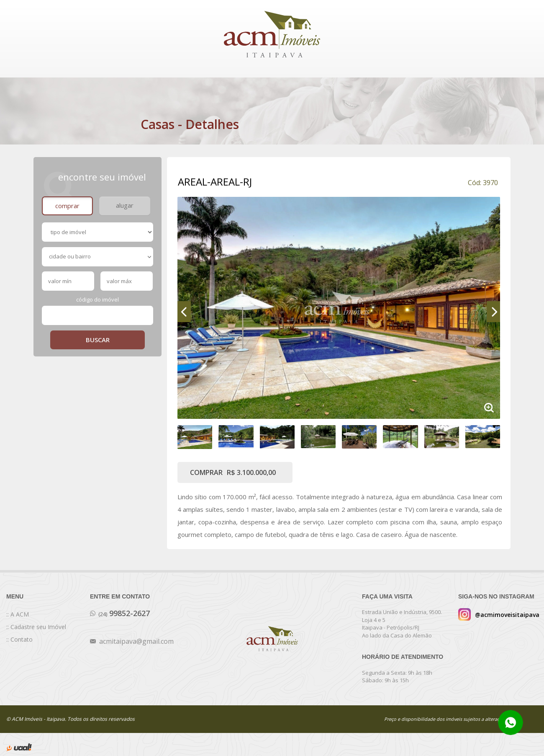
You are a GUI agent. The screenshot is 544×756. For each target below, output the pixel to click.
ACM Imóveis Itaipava (272, 34)
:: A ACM (18, 614)
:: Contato (19, 639)
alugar (125, 205)
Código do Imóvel (98, 299)
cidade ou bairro (100, 256)
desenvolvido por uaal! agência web (19, 747)
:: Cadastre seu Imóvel (36, 627)
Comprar (67, 206)
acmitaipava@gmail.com (136, 641)
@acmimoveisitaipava (507, 615)
